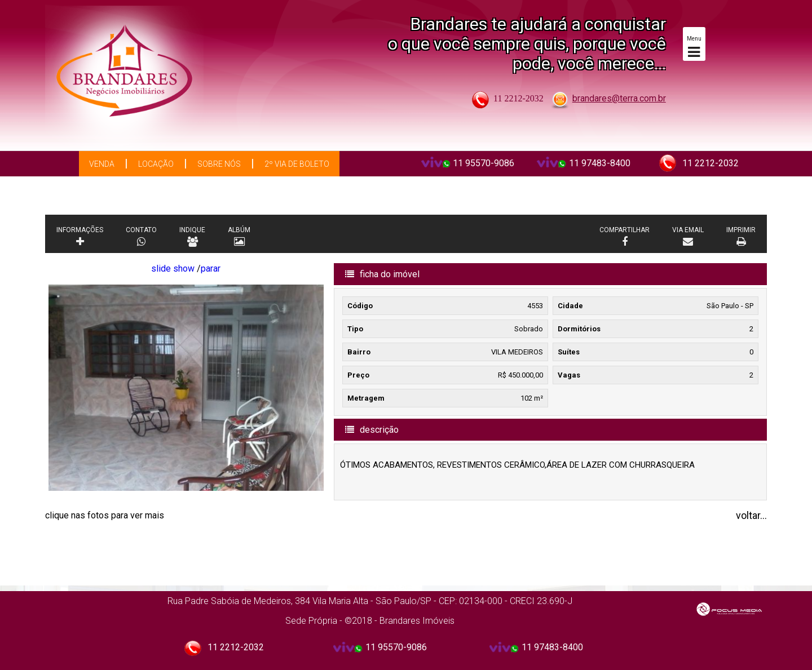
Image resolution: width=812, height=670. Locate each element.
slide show (173, 269)
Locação (156, 164)
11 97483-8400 (600, 163)
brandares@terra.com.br (619, 98)
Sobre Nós (219, 164)
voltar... (751, 515)
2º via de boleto (297, 164)
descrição (372, 430)
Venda (102, 164)
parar (211, 269)
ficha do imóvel (382, 274)
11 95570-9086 (484, 163)
